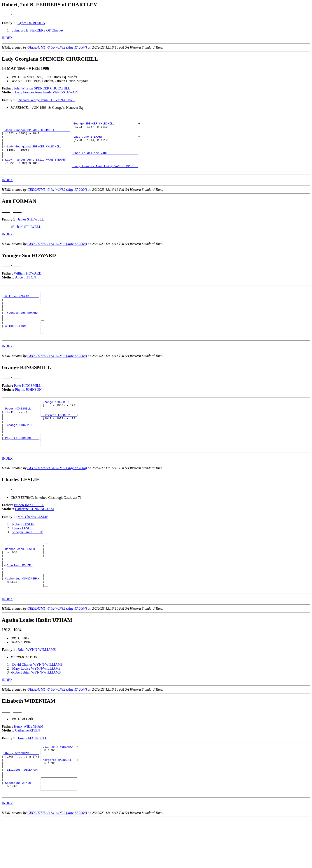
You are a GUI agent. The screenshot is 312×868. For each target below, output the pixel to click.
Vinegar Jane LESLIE (28, 562)
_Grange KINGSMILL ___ (59, 422)
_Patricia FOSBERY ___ (59, 438)
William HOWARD (28, 283)
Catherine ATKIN (27, 770)
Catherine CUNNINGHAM (34, 538)
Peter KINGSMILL (28, 405)
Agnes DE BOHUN (31, 23)
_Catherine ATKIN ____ (21, 830)
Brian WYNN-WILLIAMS (37, 689)
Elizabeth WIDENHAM (23, 814)
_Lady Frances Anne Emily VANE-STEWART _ (37, 167)
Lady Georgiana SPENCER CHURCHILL (35, 152)
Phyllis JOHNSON (28, 409)
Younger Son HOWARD (23, 328)
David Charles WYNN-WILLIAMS (38, 704)
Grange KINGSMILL (21, 450)
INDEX (7, 38)
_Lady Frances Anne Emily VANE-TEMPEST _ (105, 175)
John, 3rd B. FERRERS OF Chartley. (38, 30)
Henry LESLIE (23, 558)
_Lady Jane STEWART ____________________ (105, 140)
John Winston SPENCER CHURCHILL (42, 88)
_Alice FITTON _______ (21, 343)
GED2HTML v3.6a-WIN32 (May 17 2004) (57, 47)
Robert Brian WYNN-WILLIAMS (37, 712)
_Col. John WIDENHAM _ (59, 787)
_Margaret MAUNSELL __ (59, 802)
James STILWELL (31, 229)
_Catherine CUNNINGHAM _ (23, 616)
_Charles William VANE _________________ (105, 159)
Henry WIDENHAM (29, 766)
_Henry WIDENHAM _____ (21, 794)
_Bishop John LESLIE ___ (23, 580)
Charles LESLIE (20, 600)
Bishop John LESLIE (29, 535)
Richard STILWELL (27, 237)
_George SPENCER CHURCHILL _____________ (105, 124)
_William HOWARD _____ (21, 308)
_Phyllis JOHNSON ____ (21, 465)
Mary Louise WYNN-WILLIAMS (36, 708)
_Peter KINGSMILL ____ (21, 430)
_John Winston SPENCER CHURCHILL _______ (37, 132)
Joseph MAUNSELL (32, 778)
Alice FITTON (25, 287)
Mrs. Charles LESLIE (33, 546)
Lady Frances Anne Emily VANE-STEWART (47, 92)
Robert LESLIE (23, 554)
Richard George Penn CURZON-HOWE (46, 100)
